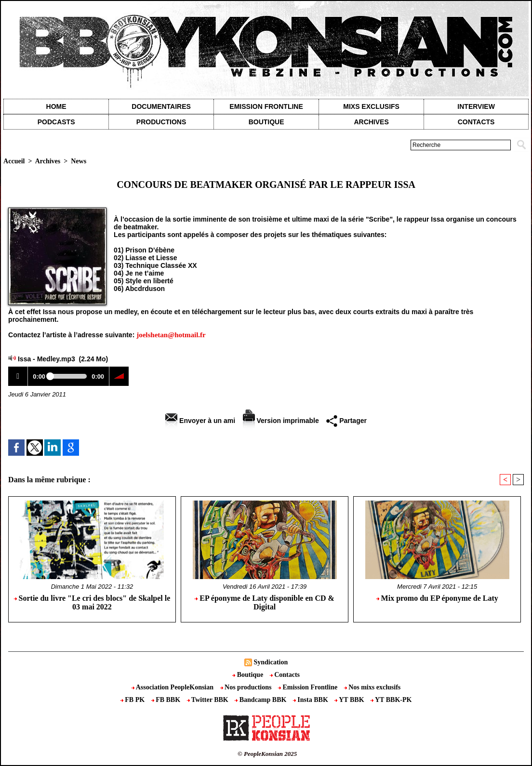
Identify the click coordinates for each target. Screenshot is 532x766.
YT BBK (350, 700)
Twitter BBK (209, 700)
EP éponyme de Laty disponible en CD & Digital (265, 602)
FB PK (133, 700)
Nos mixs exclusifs (372, 687)
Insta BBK (311, 700)
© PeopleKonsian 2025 (267, 754)
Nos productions (247, 687)
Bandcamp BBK (261, 700)
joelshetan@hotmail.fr (171, 335)
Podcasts (56, 122)
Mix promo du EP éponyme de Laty (437, 598)
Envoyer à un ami (200, 421)
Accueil (14, 161)
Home (56, 106)
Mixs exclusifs (371, 106)
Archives (371, 122)
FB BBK (167, 700)
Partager (346, 421)
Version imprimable (281, 421)
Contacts (285, 675)
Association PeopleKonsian (173, 687)
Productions (161, 122)
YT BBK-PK (391, 700)
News (79, 161)
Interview (476, 106)
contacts (476, 122)
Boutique (266, 122)
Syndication (271, 662)
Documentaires (161, 106)
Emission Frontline (266, 106)
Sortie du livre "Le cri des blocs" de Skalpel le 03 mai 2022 (92, 602)
